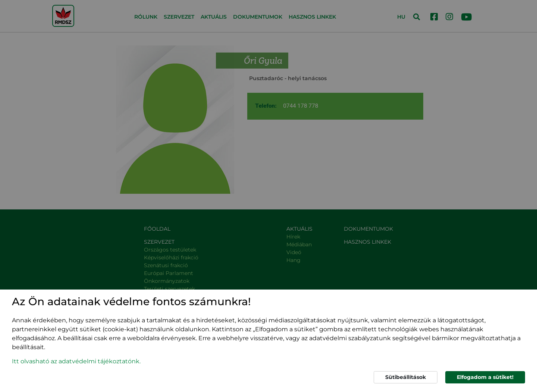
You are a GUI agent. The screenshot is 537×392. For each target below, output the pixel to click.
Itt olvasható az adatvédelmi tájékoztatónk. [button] (76, 361)
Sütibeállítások (406, 377)
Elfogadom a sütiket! (485, 377)
